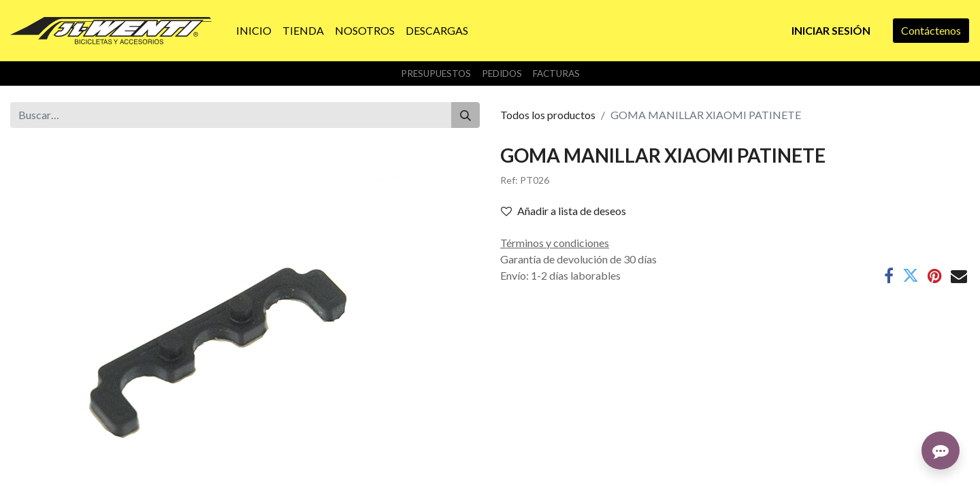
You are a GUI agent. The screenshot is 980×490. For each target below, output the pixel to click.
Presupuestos (436, 73)
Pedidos (502, 73)
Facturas (556, 73)
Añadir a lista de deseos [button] (563, 211)
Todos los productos (548, 115)
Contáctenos (931, 30)
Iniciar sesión (831, 30)
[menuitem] (254, 31)
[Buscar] (465, 115)
